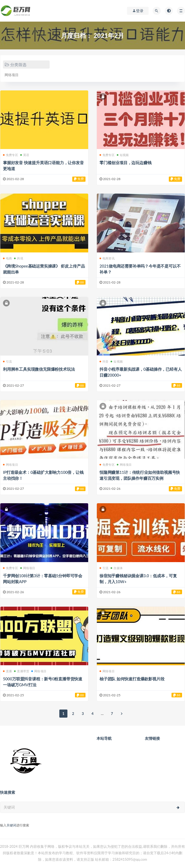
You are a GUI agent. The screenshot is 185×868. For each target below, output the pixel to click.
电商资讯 (107, 258)
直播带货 (22, 671)
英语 (25, 155)
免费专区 (11, 155)
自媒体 (117, 568)
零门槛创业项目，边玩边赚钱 (125, 163)
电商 (7, 258)
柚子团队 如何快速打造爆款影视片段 (132, 679)
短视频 (123, 155)
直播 (7, 671)
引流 (7, 361)
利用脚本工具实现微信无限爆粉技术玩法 (39, 369)
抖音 (104, 361)
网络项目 (12, 75)
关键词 (11, 825)
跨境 (18, 258)
